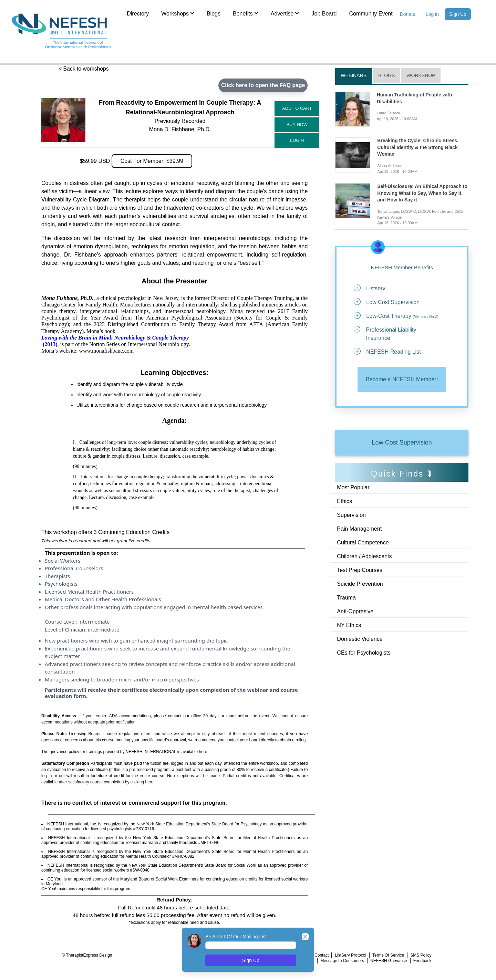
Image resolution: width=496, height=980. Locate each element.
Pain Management (359, 530)
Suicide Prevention (360, 585)
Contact (322, 955)
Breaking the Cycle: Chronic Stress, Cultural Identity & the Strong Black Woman (418, 147)
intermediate (94, 622)
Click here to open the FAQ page (262, 85)
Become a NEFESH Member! (402, 380)
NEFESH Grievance (389, 961)
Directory (138, 14)
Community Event (371, 14)
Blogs (214, 14)
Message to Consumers (342, 961)
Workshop (421, 75)
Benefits (246, 13)
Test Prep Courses (360, 571)
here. (150, 782)
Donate (408, 14)
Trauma (346, 599)
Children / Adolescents (364, 557)
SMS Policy (421, 955)
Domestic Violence (360, 640)
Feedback (422, 961)
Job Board (324, 14)
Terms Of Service (388, 955)
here (203, 752)
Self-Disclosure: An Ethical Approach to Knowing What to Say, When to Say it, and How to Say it (423, 194)
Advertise (285, 13)
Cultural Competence (363, 544)
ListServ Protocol (350, 955)
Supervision (351, 516)
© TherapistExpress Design (87, 955)
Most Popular (353, 488)
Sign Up (458, 14)
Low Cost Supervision (402, 443)
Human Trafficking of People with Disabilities (415, 98)
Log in (432, 14)
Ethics (344, 502)
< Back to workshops (84, 69)
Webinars (354, 75)
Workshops (178, 13)
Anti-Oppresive (355, 612)
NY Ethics (349, 626)
